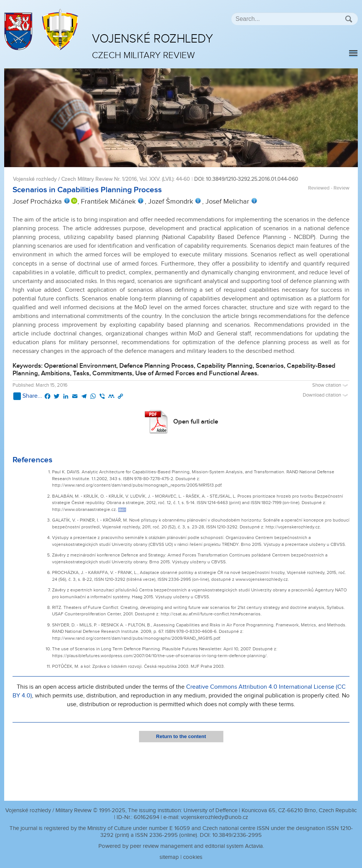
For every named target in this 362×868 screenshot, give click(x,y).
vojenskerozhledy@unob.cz (214, 817)
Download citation (326, 395)
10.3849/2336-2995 (237, 835)
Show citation (331, 385)
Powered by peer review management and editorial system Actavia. (181, 846)
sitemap (169, 857)
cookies (193, 857)
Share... (28, 396)
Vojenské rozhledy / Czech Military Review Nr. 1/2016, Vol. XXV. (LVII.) (93, 179)
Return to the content (181, 736)
